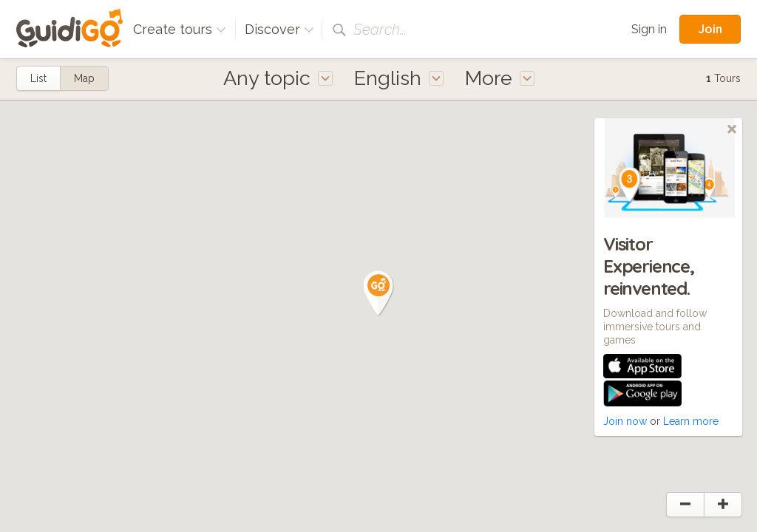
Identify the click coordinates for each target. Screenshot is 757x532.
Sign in (649, 29)
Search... (380, 30)
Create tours (180, 29)
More (500, 78)
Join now (625, 421)
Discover (279, 29)
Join (710, 29)
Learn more (691, 421)
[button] (378, 293)
